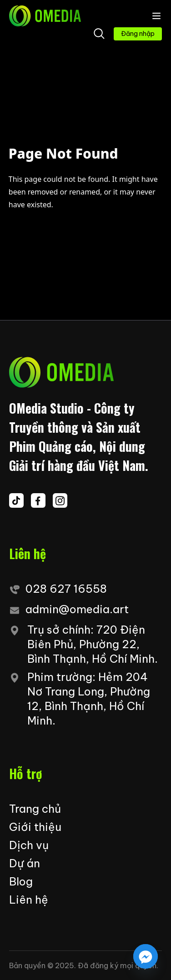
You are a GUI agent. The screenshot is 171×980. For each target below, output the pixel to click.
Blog (21, 881)
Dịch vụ (29, 845)
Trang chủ (35, 809)
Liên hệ (29, 900)
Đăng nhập (138, 34)
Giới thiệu (35, 827)
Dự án (25, 863)
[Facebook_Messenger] (146, 956)
